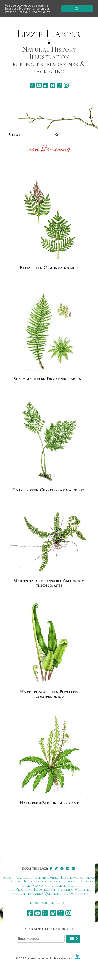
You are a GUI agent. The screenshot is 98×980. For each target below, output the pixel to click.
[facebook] (32, 85)
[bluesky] (52, 85)
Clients (87, 881)
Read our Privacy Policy (34, 12)
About (8, 877)
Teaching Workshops (75, 889)
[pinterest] (59, 85)
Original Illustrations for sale (34, 881)
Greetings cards (35, 885)
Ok (77, 9)
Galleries (24, 877)
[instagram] (66, 85)
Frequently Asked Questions (36, 893)
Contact (71, 881)
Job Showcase (72, 877)
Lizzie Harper (49, 33)
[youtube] (39, 85)
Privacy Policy (76, 893)
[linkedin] (46, 85)
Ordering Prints (65, 885)
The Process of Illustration (31, 889)
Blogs (90, 877)
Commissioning (46, 877)
